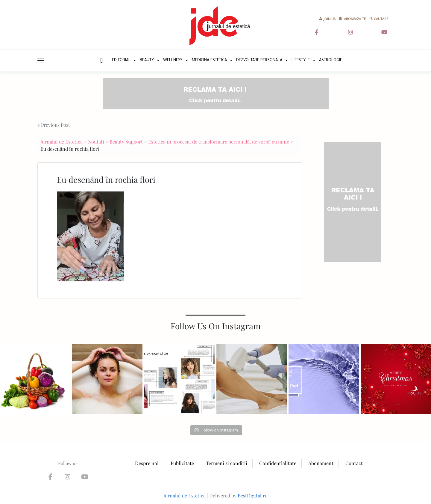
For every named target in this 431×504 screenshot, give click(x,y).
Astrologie (331, 60)
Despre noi (147, 463)
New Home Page (101, 61)
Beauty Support (126, 142)
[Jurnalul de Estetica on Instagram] (350, 32)
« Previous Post (54, 125)
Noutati (96, 142)
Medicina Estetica (209, 60)
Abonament (321, 463)
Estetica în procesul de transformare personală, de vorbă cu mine (219, 142)
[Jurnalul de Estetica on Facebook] (316, 32)
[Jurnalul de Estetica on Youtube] (384, 32)
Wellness (173, 60)
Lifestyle (301, 60)
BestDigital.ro (253, 495)
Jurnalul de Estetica (62, 142)
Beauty (147, 60)
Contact (354, 463)
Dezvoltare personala (259, 60)
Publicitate (182, 463)
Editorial (121, 60)
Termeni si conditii (227, 463)
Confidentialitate (278, 463)
